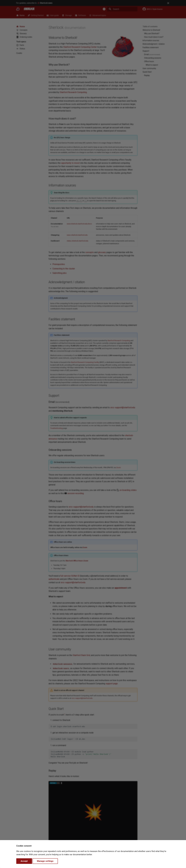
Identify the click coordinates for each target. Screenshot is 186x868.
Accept (24, 861)
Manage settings (45, 861)
